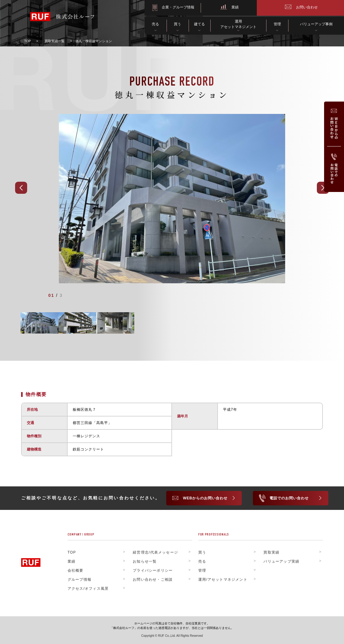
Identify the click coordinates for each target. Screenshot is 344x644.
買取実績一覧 (55, 41)
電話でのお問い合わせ (289, 498)
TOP (27, 41)
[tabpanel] (172, 198)
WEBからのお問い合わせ (205, 498)
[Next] (323, 187)
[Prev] (21, 187)
